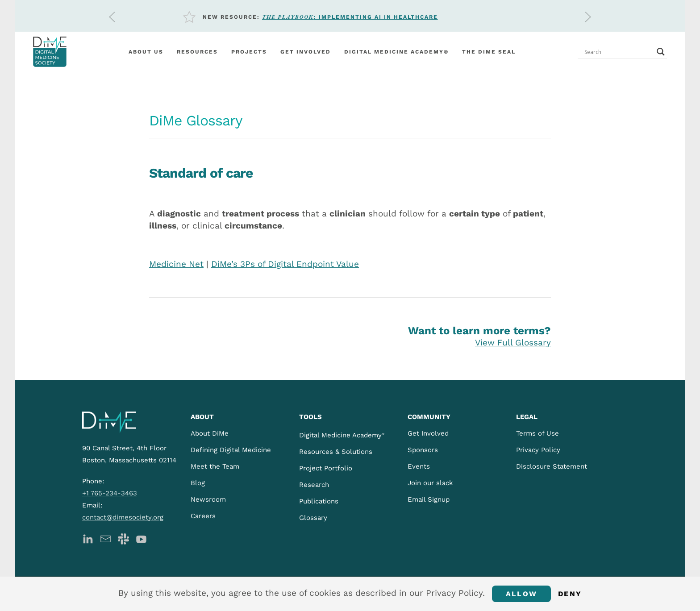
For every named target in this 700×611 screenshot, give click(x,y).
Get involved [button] (306, 52)
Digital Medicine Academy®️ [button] (396, 52)
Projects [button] (249, 52)
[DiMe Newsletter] (106, 538)
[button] (112, 17)
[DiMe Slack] (123, 538)
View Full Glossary (513, 343)
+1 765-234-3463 (110, 493)
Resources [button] (197, 52)
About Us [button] (146, 52)
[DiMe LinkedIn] (88, 538)
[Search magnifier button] (661, 52)
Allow (521, 594)
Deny (570, 594)
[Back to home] (50, 52)
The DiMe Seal (489, 52)
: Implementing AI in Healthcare (350, 17)
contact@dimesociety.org (123, 517)
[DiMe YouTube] (141, 538)
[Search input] (618, 52)
